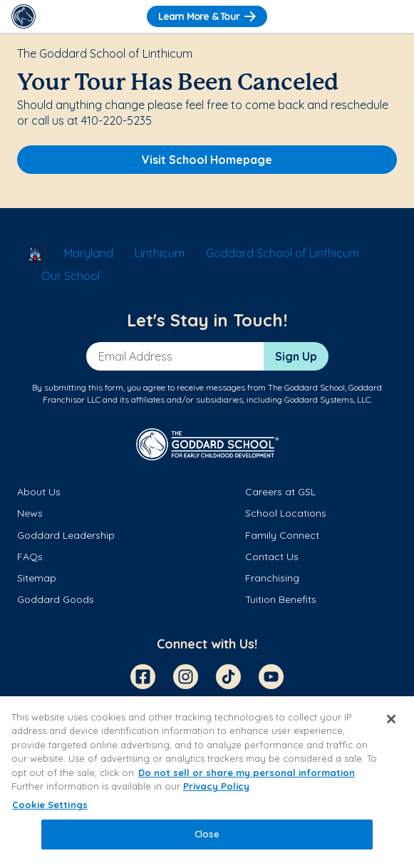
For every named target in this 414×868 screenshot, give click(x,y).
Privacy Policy (216, 786)
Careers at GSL (280, 492)
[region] (207, 782)
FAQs (30, 557)
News (30, 513)
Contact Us (272, 557)
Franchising (272, 578)
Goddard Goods (56, 599)
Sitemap (37, 578)
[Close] (391, 719)
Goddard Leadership (66, 535)
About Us (39, 492)
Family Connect (282, 535)
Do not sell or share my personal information (247, 773)
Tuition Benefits (281, 599)
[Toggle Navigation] (390, 16)
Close (207, 834)
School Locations (286, 513)
